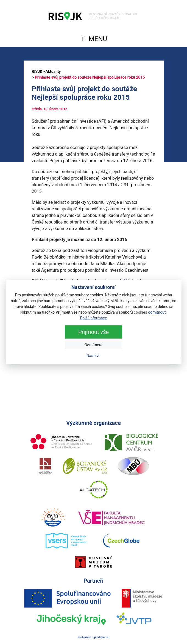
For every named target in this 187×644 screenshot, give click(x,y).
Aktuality (53, 71)
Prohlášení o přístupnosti (94, 637)
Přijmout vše (94, 332)
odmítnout (157, 312)
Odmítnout (94, 345)
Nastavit (94, 356)
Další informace (94, 318)
